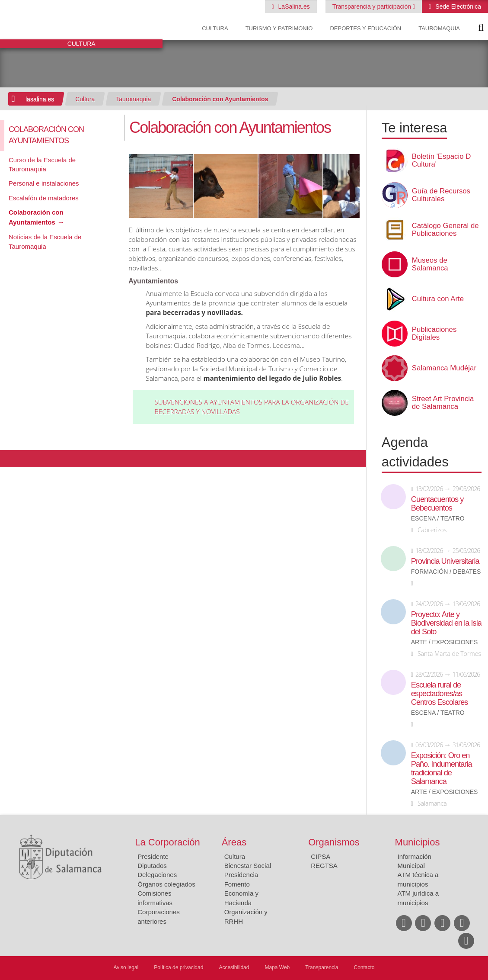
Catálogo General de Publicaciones (445, 230)
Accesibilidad (234, 967)
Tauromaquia (439, 28)
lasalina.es (40, 99)
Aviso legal (126, 967)
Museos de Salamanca (430, 264)
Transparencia (322, 967)
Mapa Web (277, 967)
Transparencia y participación (373, 6)
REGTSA (324, 866)
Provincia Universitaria (445, 561)
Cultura (215, 28)
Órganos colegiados (166, 884)
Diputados (152, 866)
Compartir (11, 459)
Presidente (153, 856)
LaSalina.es (293, 6)
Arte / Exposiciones (445, 642)
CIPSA (321, 856)
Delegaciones (157, 875)
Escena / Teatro (438, 519)
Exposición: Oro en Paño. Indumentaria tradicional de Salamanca (442, 768)
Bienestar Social (248, 866)
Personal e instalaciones (44, 183)
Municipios (418, 842)
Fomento (237, 884)
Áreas (234, 842)
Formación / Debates (446, 572)
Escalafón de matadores (44, 198)
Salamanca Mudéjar (444, 368)
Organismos (334, 842)
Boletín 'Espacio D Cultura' (442, 161)
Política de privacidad (179, 967)
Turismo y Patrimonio (279, 28)
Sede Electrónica (457, 6)
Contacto (364, 967)
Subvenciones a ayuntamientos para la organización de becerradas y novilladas (252, 407)
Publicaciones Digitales (434, 334)
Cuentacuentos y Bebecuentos (437, 504)
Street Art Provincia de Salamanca (443, 403)
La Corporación (167, 842)
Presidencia (241, 875)
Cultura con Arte (438, 299)
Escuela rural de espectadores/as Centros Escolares (440, 694)
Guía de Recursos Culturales (441, 195)
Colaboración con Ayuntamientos (220, 99)
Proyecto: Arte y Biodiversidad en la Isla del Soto (446, 623)
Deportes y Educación (365, 28)
